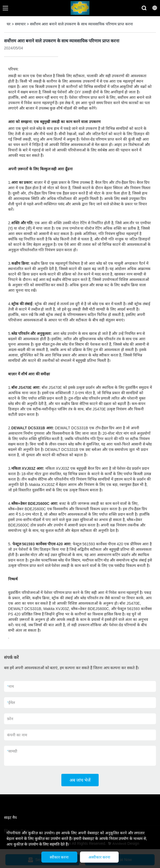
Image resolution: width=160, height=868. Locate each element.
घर (9, 24)
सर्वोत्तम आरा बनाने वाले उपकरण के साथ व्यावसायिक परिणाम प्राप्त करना (81, 24)
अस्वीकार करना (99, 857)
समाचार (20, 24)
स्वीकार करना (59, 857)
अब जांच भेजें (80, 780)
